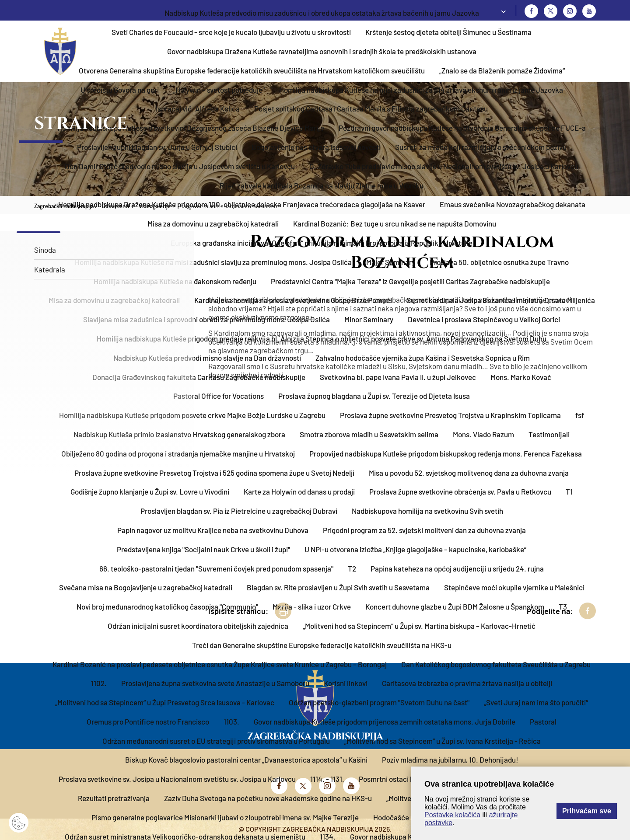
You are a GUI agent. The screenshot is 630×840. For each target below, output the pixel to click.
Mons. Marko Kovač (521, 377)
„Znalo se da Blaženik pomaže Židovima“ (502, 70)
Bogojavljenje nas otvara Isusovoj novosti (316, 147)
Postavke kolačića (452, 815)
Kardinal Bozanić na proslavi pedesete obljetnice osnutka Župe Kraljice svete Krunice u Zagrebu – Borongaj (220, 664)
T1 (569, 491)
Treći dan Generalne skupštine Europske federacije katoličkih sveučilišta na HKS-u (322, 645)
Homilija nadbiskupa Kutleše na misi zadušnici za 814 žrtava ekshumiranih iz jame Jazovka (421, 90)
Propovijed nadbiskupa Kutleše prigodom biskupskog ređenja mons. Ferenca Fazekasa (446, 453)
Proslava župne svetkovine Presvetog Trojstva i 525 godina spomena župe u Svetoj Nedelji (214, 473)
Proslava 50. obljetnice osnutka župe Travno (499, 262)
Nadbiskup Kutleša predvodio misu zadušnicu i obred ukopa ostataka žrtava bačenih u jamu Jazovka (322, 13)
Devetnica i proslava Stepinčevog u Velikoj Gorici (484, 319)
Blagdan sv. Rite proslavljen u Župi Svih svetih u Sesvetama (338, 587)
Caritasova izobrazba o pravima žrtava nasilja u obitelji (467, 683)
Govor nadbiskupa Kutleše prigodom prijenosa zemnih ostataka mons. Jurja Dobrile (385, 721)
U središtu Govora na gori (120, 90)
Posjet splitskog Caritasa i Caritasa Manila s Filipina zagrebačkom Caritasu (371, 108)
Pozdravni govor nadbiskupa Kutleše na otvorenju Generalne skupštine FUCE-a (462, 128)
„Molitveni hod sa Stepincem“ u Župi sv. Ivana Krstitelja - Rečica (443, 741)
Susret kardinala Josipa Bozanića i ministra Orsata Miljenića (501, 300)
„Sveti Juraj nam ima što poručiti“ (536, 702)
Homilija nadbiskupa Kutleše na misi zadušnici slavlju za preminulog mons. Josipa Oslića (213, 262)
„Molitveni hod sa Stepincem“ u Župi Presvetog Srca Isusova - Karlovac (165, 702)
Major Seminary (391, 262)
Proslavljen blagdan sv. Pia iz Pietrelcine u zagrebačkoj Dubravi (239, 511)
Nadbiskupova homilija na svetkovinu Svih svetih (427, 511)
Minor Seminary (369, 319)
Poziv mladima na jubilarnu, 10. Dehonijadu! (450, 760)
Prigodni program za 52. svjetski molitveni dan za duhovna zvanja (424, 530)
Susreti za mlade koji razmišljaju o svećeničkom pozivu (481, 147)
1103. (231, 721)
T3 (563, 606)
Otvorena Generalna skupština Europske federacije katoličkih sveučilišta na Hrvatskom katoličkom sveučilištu (252, 70)
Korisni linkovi (346, 683)
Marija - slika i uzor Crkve (312, 606)
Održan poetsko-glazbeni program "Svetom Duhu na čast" (379, 702)
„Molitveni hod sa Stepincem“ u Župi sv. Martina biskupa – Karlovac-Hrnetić (419, 626)
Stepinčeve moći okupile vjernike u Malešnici (514, 587)
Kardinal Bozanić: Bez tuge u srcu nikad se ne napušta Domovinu (395, 223)
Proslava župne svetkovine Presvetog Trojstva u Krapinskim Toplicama (450, 415)
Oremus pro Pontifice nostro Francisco (148, 721)
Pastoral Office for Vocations (219, 396)
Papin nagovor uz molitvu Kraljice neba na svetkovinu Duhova (213, 530)
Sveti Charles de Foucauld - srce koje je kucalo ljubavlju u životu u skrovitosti (231, 32)
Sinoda (45, 250)
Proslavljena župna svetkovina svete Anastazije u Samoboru (215, 683)
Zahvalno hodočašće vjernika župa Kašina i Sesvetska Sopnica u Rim (423, 358)
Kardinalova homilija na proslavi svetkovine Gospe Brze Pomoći (293, 300)
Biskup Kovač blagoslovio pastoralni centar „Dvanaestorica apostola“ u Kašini (246, 760)
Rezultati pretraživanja (114, 798)
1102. (99, 683)
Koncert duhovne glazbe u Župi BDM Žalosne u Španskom (455, 606)
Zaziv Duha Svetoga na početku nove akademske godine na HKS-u (268, 798)
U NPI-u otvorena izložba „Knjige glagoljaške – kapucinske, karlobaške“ (415, 549)
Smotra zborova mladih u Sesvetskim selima (369, 434)
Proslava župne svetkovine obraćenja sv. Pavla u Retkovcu (460, 491)
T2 (352, 568)
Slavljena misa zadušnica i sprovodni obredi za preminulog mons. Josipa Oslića (206, 319)
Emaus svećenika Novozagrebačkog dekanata (513, 204)
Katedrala (50, 269)
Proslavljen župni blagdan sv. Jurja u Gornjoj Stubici (157, 147)
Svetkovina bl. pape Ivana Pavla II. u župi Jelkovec (398, 377)
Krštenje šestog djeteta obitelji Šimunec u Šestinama (448, 32)
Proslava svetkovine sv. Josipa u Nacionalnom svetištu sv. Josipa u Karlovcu (177, 779)
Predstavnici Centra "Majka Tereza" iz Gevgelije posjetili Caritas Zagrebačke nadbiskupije (410, 281)
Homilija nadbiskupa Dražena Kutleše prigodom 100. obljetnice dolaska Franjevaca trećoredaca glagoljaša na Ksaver (242, 204)
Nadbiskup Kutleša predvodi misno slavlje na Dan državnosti (207, 358)
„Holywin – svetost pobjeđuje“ (219, 90)
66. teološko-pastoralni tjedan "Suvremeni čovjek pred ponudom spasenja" (216, 568)
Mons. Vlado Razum (483, 434)
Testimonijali (549, 434)
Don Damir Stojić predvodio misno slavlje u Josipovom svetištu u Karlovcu (180, 166)
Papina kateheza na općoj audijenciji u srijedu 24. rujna (457, 568)
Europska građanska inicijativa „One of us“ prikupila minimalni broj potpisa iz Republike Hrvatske (322, 243)
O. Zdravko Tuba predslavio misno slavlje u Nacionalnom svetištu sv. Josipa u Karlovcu (444, 166)
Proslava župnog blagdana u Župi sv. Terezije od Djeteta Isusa (374, 396)
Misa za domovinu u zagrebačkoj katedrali (213, 223)
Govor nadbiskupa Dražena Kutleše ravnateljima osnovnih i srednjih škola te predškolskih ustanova (322, 51)
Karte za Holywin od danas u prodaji (299, 491)
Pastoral (543, 721)
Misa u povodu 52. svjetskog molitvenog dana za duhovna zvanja (469, 473)
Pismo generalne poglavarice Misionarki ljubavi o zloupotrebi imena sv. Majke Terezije (225, 817)
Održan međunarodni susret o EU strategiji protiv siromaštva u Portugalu (216, 741)
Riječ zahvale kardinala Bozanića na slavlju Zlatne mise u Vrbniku (322, 185)
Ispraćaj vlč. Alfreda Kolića (198, 108)
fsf (580, 415)
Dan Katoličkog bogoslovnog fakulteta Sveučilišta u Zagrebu (496, 664)
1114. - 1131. (327, 779)
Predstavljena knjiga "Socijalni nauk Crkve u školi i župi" (203, 549)
